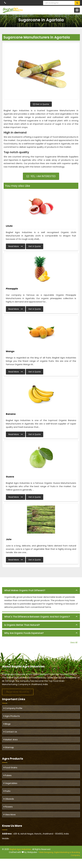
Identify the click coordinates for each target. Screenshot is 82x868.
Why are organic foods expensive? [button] (24, 633)
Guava (10, 477)
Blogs (7, 724)
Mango (10, 351)
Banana (11, 414)
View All (74, 643)
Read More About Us (18, 692)
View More (10, 814)
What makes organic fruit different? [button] (25, 590)
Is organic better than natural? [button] (22, 625)
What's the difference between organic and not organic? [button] (37, 617)
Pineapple (12, 289)
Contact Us (10, 732)
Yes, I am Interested (41, 176)
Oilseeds (9, 799)
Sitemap (9, 747)
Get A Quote (41, 104)
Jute (9, 539)
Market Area (11, 740)
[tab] (41, 591)
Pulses (8, 775)
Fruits (7, 791)
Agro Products (12, 716)
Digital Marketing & (63, 852)
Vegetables (10, 783)
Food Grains (10, 767)
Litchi (9, 226)
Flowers (8, 807)
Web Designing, (46, 852)
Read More (16, 246)
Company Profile (13, 708)
